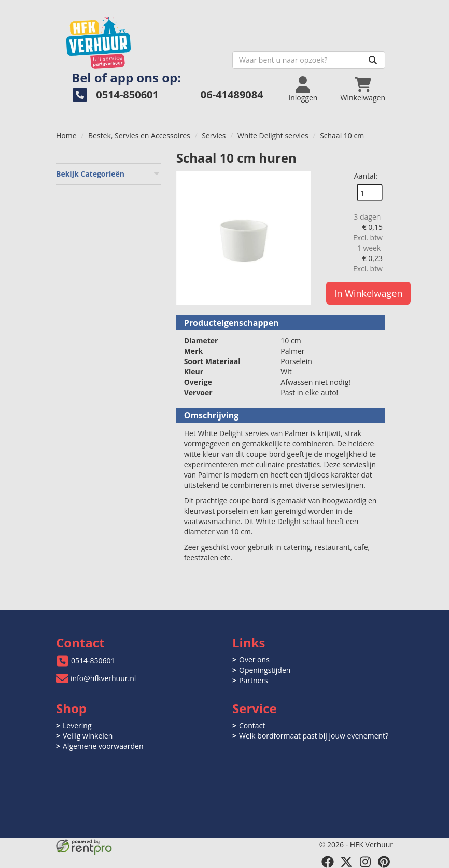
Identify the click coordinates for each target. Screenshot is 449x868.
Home (66, 135)
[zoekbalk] (309, 60)
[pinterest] (384, 862)
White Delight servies (273, 135)
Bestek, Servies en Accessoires (139, 135)
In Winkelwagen (369, 293)
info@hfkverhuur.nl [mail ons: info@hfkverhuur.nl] (103, 678)
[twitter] (346, 862)
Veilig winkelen (88, 736)
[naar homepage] (140, 40)
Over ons (254, 660)
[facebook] (328, 862)
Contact (252, 725)
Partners (254, 680)
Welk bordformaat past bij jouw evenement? (314, 736)
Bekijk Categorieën (108, 174)
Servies (214, 135)
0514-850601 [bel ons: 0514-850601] (93, 661)
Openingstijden (265, 670)
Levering (77, 725)
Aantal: (366, 176)
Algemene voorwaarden (103, 746)
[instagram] (365, 862)
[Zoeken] (373, 60)
